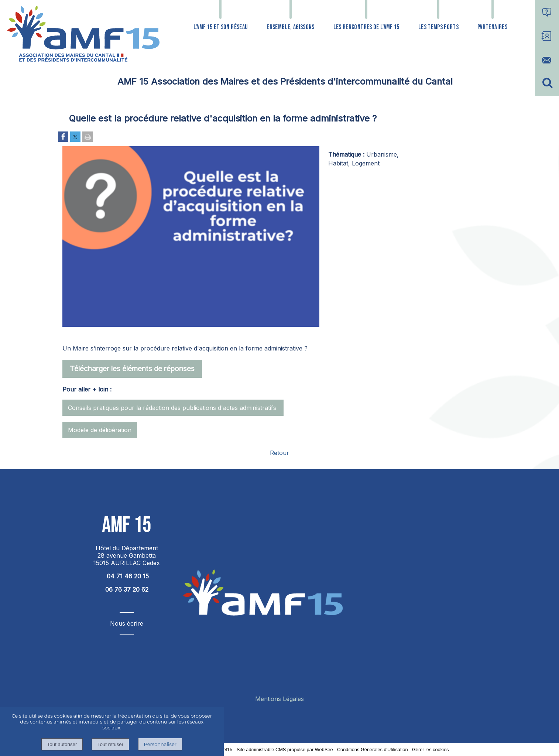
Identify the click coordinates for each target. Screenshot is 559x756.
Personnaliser (160, 744)
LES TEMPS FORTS (438, 27)
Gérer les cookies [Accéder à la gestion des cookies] (431, 750)
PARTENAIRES (492, 27)
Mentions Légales (279, 699)
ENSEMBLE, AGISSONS (290, 27)
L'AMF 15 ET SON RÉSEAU (221, 27)
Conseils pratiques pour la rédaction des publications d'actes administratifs (173, 408)
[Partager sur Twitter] (75, 137)
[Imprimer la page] (88, 137)
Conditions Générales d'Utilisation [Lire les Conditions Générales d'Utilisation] (373, 750)
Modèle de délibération (100, 430)
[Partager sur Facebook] (63, 137)
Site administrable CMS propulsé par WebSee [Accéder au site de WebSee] (285, 750)
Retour (279, 453)
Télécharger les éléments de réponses (132, 369)
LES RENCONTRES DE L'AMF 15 (366, 27)
